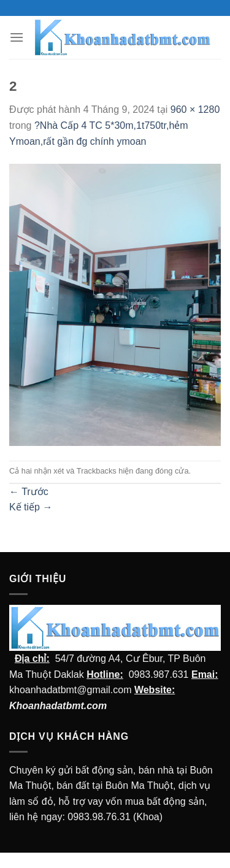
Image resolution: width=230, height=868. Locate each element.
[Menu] (17, 37)
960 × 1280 (195, 109)
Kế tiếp (31, 507)
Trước (29, 492)
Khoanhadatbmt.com (58, 706)
